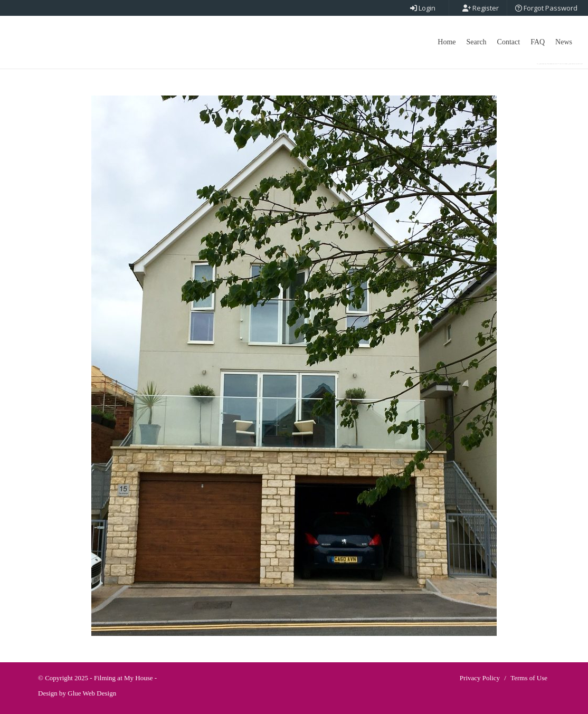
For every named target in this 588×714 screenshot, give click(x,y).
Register (481, 8)
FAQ (538, 42)
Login (423, 8)
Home (447, 42)
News (564, 42)
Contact (509, 42)
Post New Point (560, 64)
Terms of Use (529, 678)
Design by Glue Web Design (77, 693)
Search (477, 42)
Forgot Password (546, 8)
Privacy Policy (480, 678)
